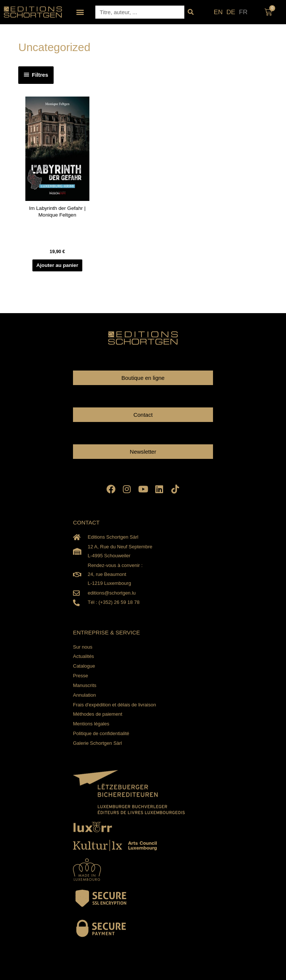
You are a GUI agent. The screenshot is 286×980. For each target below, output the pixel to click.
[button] (80, 12)
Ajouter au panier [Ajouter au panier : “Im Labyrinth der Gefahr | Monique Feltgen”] (57, 265)
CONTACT (86, 522)
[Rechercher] (191, 12)
